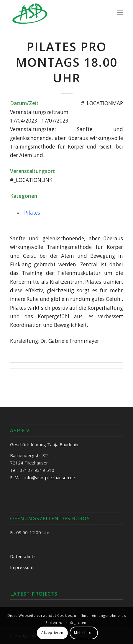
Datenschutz (23, 556)
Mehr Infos (84, 633)
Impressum (22, 567)
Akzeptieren (52, 633)
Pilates (32, 213)
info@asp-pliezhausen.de (50, 477)
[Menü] (120, 12)
